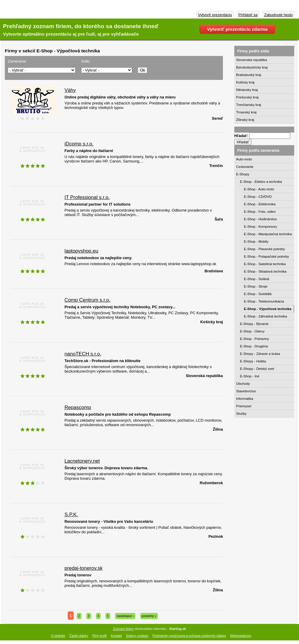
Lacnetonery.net (82, 461)
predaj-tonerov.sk (83, 568)
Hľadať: (242, 136)
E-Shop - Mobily (256, 242)
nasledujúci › (125, 616)
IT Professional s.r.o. (87, 197)
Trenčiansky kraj (249, 105)
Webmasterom (241, 636)
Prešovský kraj (247, 97)
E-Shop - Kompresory (261, 227)
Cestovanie (245, 167)
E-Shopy (243, 174)
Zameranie (17, 61)
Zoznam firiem (123, 629)
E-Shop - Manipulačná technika (268, 234)
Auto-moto (244, 159)
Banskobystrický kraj (252, 67)
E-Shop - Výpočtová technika (268, 309)
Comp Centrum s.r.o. (87, 300)
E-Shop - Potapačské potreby (266, 256)
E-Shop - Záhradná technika (265, 316)
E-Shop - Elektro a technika (261, 182)
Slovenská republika (252, 60)
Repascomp (78, 407)
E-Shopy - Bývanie (254, 324)
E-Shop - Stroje (256, 286)
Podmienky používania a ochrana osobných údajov (189, 636)
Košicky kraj (245, 82)
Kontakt (116, 636)
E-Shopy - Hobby (253, 361)
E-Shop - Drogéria (254, 346)
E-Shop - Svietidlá (258, 294)
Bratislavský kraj (249, 75)
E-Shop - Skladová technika (265, 271)
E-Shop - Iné (250, 376)
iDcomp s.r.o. (79, 144)
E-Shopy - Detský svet (257, 369)
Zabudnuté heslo (278, 15)
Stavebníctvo (246, 391)
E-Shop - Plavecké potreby (264, 249)
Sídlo (86, 61)
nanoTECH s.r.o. (83, 354)
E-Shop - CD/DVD (258, 197)
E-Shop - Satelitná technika (265, 264)
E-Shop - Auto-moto (259, 189)
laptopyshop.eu (81, 251)
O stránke (58, 636)
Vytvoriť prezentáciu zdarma (237, 29)
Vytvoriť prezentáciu (215, 15)
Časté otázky (79, 636)
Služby (241, 414)
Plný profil (99, 636)
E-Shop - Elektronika (260, 204)
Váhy (70, 90)
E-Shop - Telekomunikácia (264, 301)
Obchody (243, 384)
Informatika (245, 399)
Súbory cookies (137, 636)
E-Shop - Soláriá (257, 279)
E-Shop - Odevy (252, 331)
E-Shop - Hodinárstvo (260, 219)
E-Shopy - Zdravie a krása (260, 354)
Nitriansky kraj (247, 90)
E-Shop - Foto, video (260, 212)
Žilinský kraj (245, 120)
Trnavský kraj (246, 112)
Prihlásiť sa (248, 15)
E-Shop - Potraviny (255, 339)
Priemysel (244, 406)
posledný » (149, 616)
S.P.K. (71, 515)
